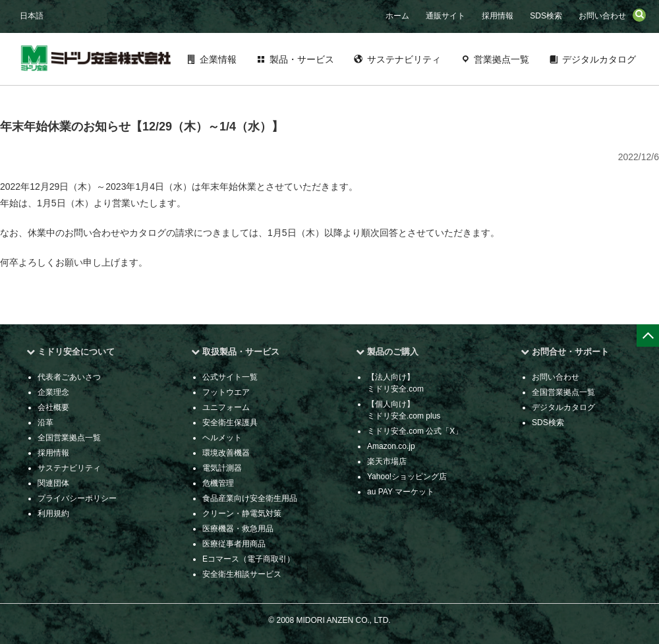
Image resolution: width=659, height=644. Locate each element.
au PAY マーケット (401, 492)
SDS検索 (546, 16)
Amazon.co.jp (391, 446)
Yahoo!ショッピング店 (407, 477)
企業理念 (53, 392)
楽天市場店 (387, 461)
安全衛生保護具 (230, 423)
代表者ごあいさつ (69, 377)
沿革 (45, 423)
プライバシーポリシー (77, 498)
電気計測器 (222, 468)
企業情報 (218, 59)
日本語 (32, 16)
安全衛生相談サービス (242, 574)
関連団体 (53, 483)
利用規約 (53, 513)
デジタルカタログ (599, 59)
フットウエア (226, 392)
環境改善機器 (226, 453)
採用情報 (498, 16)
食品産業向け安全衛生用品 (250, 498)
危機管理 (218, 483)
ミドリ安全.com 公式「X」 (415, 431)
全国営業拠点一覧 (69, 438)
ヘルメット (222, 438)
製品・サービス (302, 59)
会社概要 (53, 407)
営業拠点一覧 (501, 59)
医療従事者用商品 (234, 544)
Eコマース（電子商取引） (248, 559)
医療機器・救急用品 (238, 529)
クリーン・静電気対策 (242, 513)
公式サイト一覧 (230, 377)
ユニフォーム (226, 407)
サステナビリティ (404, 59)
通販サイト (445, 16)
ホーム (397, 16)
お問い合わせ (602, 16)
